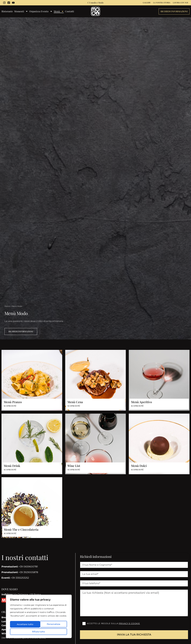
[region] (39, 617)
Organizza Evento (41, 12)
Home (7, 306)
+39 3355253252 (15, 578)
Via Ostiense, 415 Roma (21, 595)
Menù (59, 12)
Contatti (70, 11)
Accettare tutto (39, 632)
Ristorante (7, 11)
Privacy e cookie (129, 624)
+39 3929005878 (20, 572)
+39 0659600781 (20, 567)
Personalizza (24, 625)
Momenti (21, 12)
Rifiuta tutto (53, 625)
